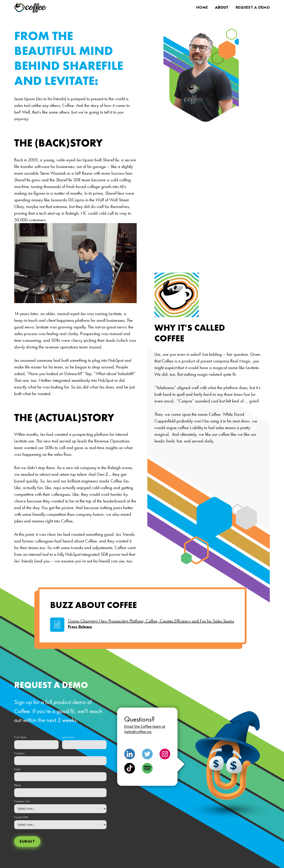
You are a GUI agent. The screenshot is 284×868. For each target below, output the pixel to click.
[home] (30, 8)
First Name (20, 737)
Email (17, 769)
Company (19, 753)
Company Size (22, 801)
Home (202, 7)
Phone (17, 785)
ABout (222, 7)
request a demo (253, 7)
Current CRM (21, 817)
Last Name (68, 737)
